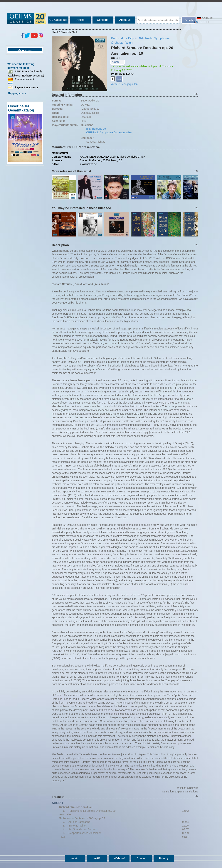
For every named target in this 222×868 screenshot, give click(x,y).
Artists (81, 20)
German (205, 18)
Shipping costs (17, 93)
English (202, 22)
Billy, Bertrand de (96, 129)
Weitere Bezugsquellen (124, 84)
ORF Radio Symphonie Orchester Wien (109, 132)
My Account (25, 50)
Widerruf (119, 858)
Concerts (103, 20)
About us (125, 20)
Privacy (164, 858)
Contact (141, 858)
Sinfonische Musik (69, 32)
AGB (97, 858)
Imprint (75, 858)
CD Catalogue (58, 20)
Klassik (55, 32)
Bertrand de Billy (122, 38)
